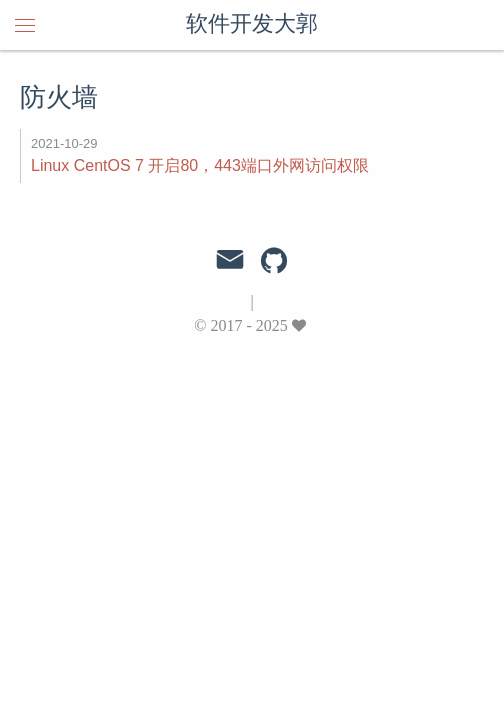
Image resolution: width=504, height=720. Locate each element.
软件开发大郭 (252, 25)
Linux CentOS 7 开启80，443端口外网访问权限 (200, 165)
